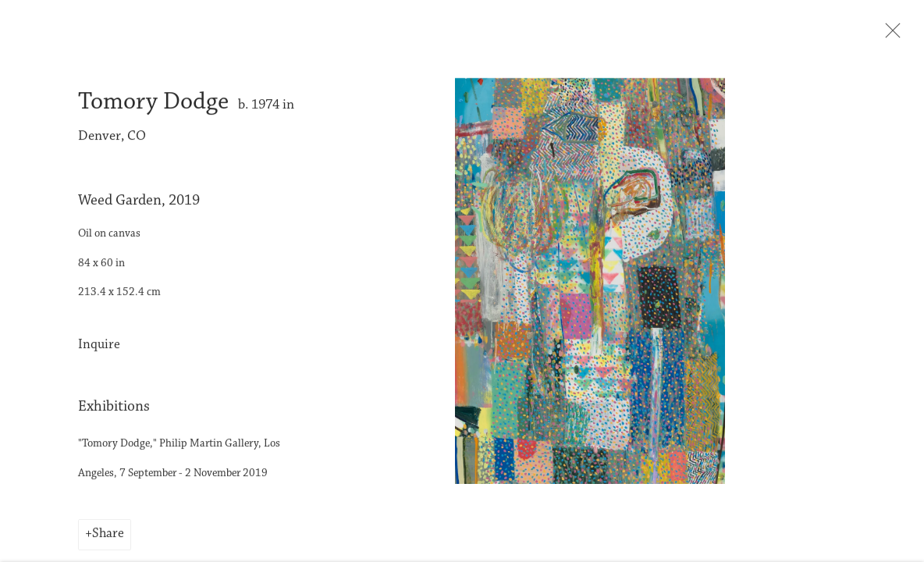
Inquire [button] (99, 348)
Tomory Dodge (153, 105)
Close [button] (890, 35)
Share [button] (108, 538)
